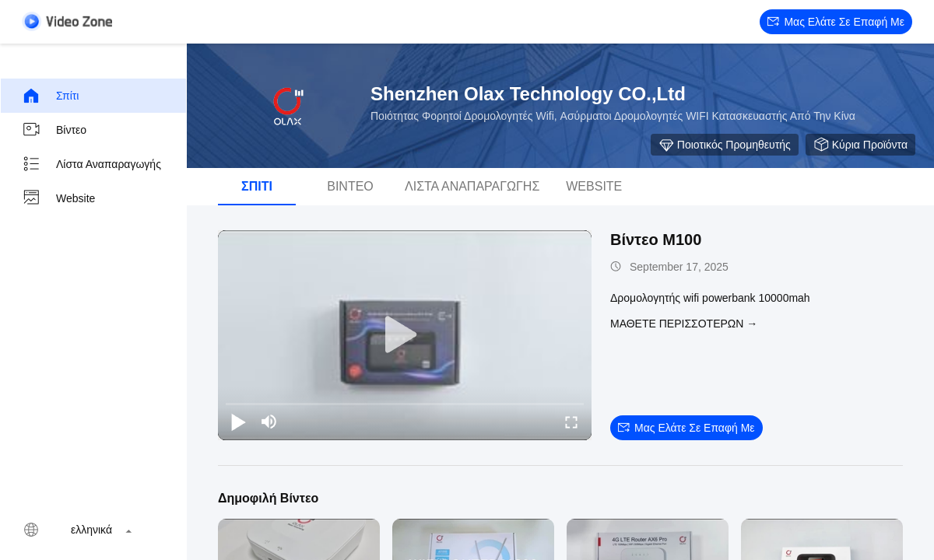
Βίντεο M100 (656, 240)
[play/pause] (238, 422)
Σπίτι (50, 96)
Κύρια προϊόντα (860, 145)
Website (58, 198)
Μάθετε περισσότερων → (684, 324)
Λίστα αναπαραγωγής (91, 164)
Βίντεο (54, 130)
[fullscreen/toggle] (571, 422)
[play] (405, 335)
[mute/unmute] (269, 422)
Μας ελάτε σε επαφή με (836, 22)
